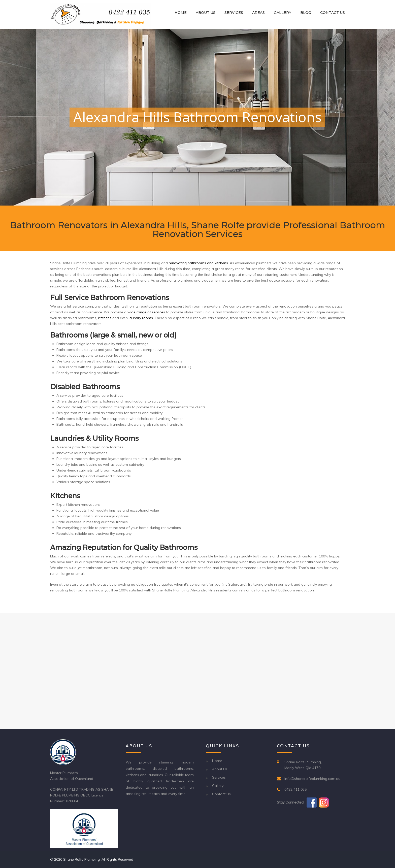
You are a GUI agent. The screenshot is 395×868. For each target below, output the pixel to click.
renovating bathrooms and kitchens (198, 263)
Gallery (283, 13)
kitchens (105, 318)
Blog (306, 13)
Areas (258, 13)
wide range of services (146, 312)
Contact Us (333, 13)
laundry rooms (141, 318)
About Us (206, 13)
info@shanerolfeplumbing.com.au (312, 779)
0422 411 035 (295, 789)
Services (234, 13)
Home (181, 13)
